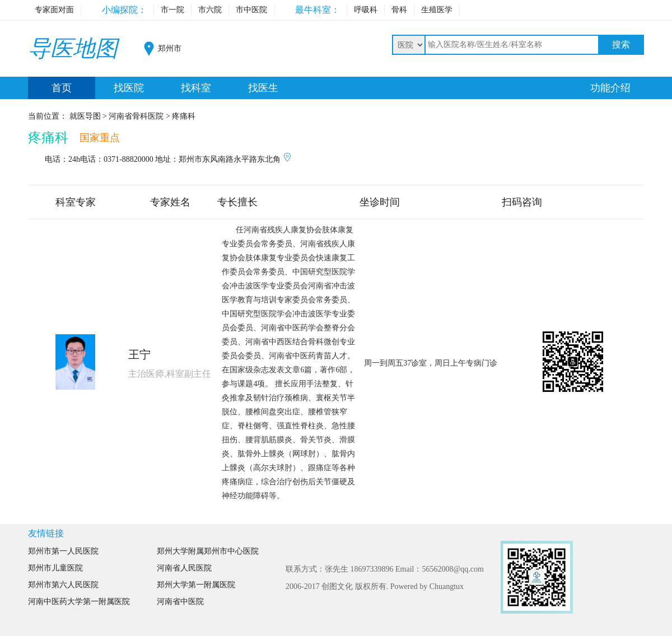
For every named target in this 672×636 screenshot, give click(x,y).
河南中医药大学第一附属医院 (79, 602)
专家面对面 (54, 10)
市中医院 (251, 10)
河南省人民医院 (184, 568)
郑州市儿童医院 (55, 568)
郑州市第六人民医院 (63, 585)
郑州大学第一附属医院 (196, 585)
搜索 (621, 45)
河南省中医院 (180, 602)
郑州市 (170, 48)
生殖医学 (437, 10)
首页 (62, 88)
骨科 (399, 10)
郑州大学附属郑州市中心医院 (208, 551)
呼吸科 (366, 10)
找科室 (196, 88)
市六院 (210, 10)
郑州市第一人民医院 (63, 551)
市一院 (172, 10)
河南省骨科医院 (136, 116)
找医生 (263, 88)
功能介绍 (610, 88)
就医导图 (85, 116)
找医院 (129, 88)
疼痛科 (48, 138)
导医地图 (73, 48)
